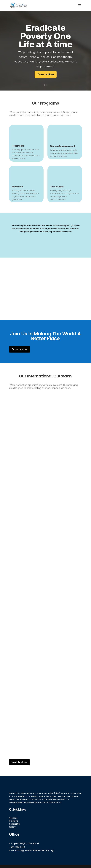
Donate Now (46, 74)
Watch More (19, 762)
